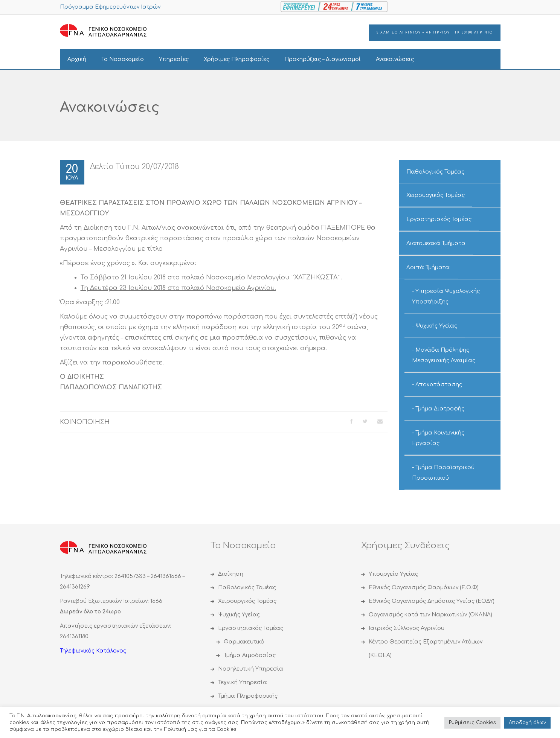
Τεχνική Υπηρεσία (243, 682)
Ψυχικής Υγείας (436, 326)
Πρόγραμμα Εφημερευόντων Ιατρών (110, 7)
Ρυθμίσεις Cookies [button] (472, 723)
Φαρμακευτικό (244, 642)
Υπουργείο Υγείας (393, 574)
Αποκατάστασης (439, 385)
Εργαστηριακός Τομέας (439, 219)
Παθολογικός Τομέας (435, 172)
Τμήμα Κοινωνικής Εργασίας (438, 438)
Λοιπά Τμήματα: (428, 268)
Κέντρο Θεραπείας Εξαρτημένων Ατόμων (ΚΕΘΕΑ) (426, 649)
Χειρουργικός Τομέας (436, 195)
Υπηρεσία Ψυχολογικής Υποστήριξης (446, 297)
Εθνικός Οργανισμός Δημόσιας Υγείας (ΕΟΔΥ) (432, 601)
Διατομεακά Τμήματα (436, 243)
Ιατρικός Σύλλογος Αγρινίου (407, 628)
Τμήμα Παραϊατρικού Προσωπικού (443, 473)
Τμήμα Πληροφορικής (248, 696)
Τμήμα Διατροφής (440, 409)
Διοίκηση (231, 574)
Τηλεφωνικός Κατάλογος (93, 651)
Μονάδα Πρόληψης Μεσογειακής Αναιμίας (444, 355)
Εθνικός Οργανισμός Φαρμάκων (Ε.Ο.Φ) (424, 588)
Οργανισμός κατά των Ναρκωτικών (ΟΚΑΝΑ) (430, 615)
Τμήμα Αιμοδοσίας (250, 655)
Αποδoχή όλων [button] (527, 723)
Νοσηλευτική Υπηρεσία (251, 669)
